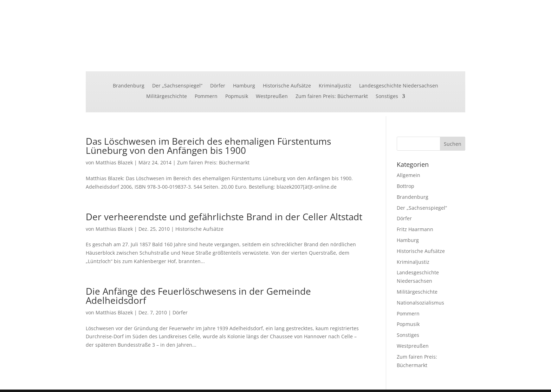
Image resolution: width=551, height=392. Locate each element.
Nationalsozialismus (420, 303)
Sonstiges (387, 97)
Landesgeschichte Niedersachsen (399, 86)
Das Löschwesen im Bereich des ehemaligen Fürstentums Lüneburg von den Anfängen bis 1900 (208, 146)
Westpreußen (272, 97)
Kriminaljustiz (335, 86)
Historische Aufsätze (287, 86)
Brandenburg (129, 86)
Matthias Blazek (114, 162)
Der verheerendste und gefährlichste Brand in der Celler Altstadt (224, 217)
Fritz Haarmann (415, 229)
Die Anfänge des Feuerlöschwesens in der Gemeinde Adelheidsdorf (198, 296)
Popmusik (237, 97)
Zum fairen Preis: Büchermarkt (332, 97)
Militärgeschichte (167, 97)
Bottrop (406, 186)
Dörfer (218, 86)
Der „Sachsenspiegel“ (177, 86)
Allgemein (409, 175)
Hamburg (244, 86)
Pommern (206, 97)
